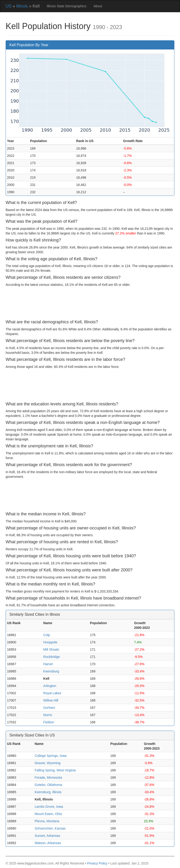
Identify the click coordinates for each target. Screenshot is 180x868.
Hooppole (50, 642)
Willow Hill (51, 700)
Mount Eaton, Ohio (48, 814)
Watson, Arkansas (48, 843)
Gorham (49, 708)
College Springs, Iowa (51, 756)
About (98, 6)
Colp (47, 635)
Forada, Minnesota (48, 777)
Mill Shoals (51, 649)
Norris (48, 715)
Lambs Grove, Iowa (49, 807)
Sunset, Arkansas (47, 836)
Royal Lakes (52, 693)
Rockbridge (52, 657)
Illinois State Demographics (67, 6)
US (9, 6)
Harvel (48, 664)
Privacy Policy (97, 863)
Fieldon (49, 722)
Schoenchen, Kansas (50, 828)
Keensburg (51, 671)
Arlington (50, 686)
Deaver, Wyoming (48, 763)
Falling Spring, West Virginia (55, 770)
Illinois (22, 6)
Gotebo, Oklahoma (49, 785)
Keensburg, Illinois (48, 792)
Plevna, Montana (47, 821)
